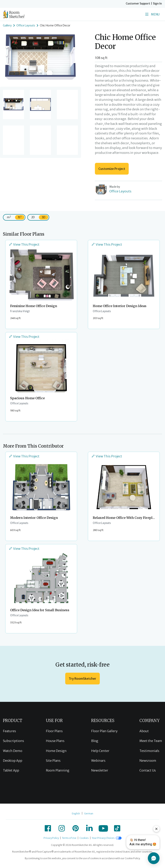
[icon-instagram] (62, 828)
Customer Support (138, 4)
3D (44, 217)
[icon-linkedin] (89, 828)
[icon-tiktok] (117, 828)
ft (20, 217)
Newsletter (100, 770)
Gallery (7, 25)
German (89, 813)
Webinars (98, 761)
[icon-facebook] (48, 828)
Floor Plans (54, 731)
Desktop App (13, 761)
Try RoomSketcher (82, 679)
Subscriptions (13, 741)
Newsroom (148, 761)
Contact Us (148, 770)
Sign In (157, 4)
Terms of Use (69, 838)
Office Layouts (26, 25)
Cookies (84, 838)
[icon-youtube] (103, 828)
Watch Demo (13, 751)
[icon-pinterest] (76, 828)
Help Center (100, 751)
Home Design (56, 751)
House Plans (55, 741)
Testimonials (149, 751)
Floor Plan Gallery (104, 731)
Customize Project (112, 169)
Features (9, 731)
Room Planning (58, 770)
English (76, 813)
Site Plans (53, 761)
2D (33, 217)
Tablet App (11, 770)
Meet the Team (151, 741)
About (144, 731)
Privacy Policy (51, 838)
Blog (95, 741)
